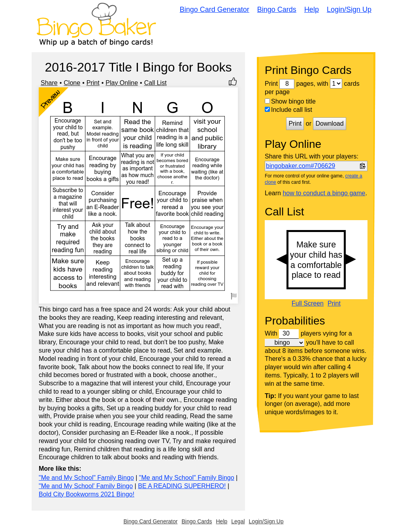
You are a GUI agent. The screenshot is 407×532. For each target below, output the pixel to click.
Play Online (122, 83)
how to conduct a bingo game (324, 193)
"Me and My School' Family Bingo (86, 486)
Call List (155, 83)
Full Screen (308, 304)
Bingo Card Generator (215, 9)
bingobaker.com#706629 (301, 166)
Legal (238, 521)
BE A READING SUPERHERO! (182, 486)
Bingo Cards (277, 9)
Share (49, 83)
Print (93, 83)
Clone (72, 83)
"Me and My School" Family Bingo (86, 478)
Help (312, 9)
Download (329, 124)
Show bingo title (290, 101)
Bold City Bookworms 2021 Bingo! (87, 494)
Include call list (288, 110)
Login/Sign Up (349, 9)
